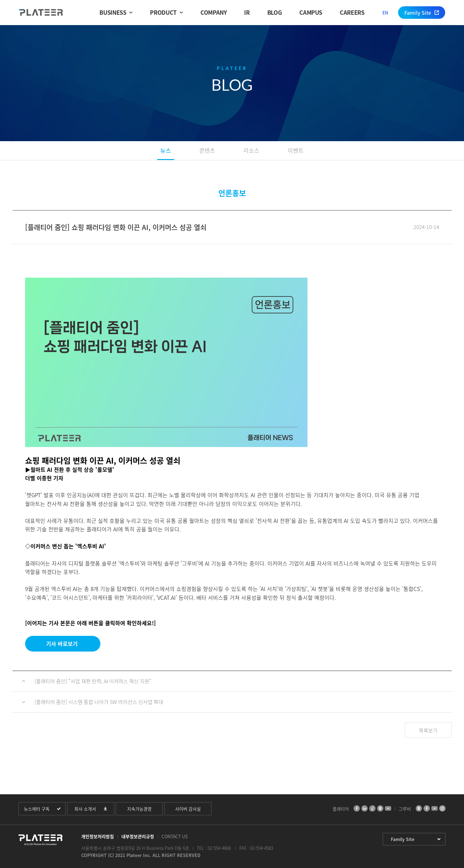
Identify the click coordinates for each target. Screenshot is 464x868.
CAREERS (352, 12)
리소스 (251, 150)
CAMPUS (311, 12)
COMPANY (213, 12)
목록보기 (428, 730)
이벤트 (296, 150)
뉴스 (166, 150)
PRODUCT (163, 12)
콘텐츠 (207, 150)
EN (385, 13)
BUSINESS (113, 12)
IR (247, 12)
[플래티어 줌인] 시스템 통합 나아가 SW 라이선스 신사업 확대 (99, 702)
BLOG (275, 12)
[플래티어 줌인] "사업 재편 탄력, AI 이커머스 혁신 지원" (93, 681)
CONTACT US (175, 836)
